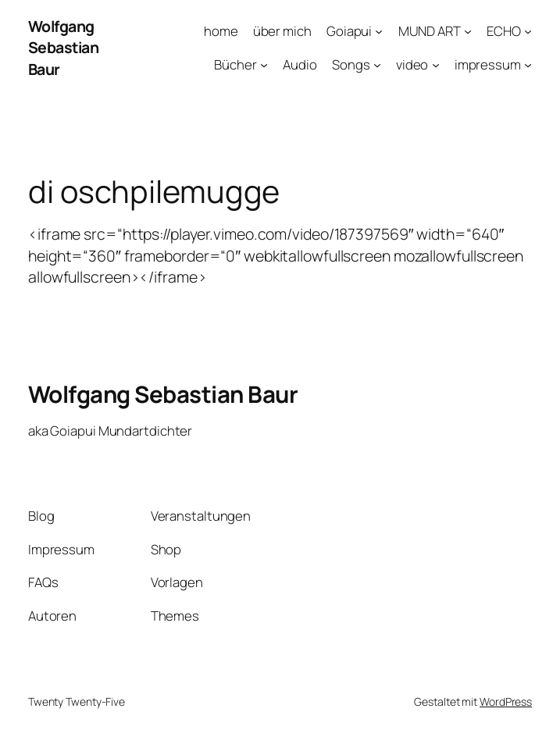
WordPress (506, 701)
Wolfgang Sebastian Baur (64, 48)
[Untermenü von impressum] (528, 64)
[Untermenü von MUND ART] (468, 31)
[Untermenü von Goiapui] (379, 31)
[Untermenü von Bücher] (264, 64)
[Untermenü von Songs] (377, 64)
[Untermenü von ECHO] (528, 31)
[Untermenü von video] (436, 64)
